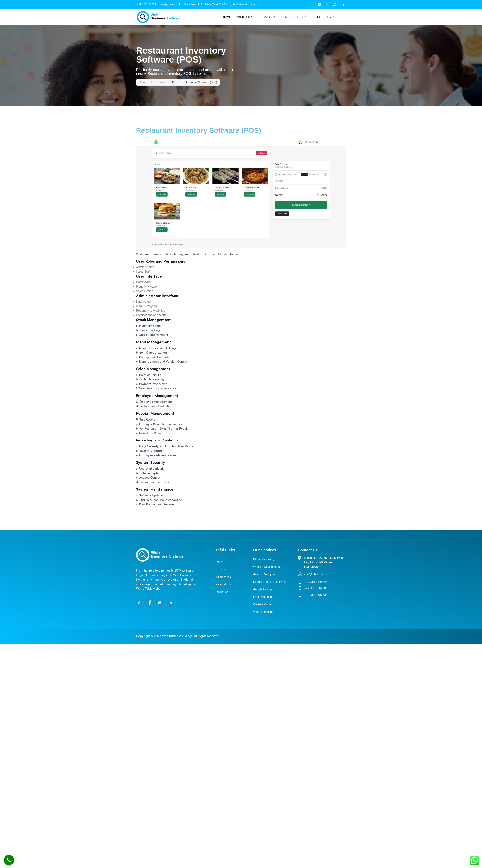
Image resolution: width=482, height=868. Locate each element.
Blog (316, 17)
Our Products (294, 17)
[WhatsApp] (320, 4)
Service (267, 17)
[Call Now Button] (9, 860)
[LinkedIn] (342, 4)
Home (227, 17)
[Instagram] (335, 4)
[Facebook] (327, 4)
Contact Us (334, 17)
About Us (245, 17)
